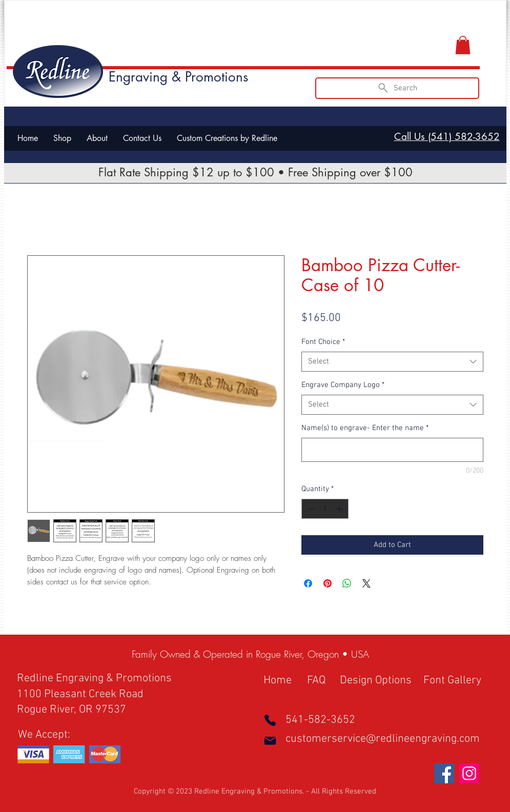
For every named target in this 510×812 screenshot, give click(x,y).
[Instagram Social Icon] (469, 773)
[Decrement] (310, 509)
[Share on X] (366, 583)
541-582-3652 (320, 720)
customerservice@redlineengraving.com (383, 739)
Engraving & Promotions (178, 77)
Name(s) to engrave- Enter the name (365, 428)
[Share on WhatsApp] (347, 583)
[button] (463, 45)
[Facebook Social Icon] (444, 773)
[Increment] (340, 509)
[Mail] (270, 741)
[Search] (397, 88)
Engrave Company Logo (343, 385)
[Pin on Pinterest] (328, 583)
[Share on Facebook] (308, 583)
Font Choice (323, 342)
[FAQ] (321, 681)
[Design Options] (376, 681)
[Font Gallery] (460, 681)
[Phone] (270, 720)
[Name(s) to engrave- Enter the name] (392, 450)
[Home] (282, 681)
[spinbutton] (325, 509)
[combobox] (392, 362)
